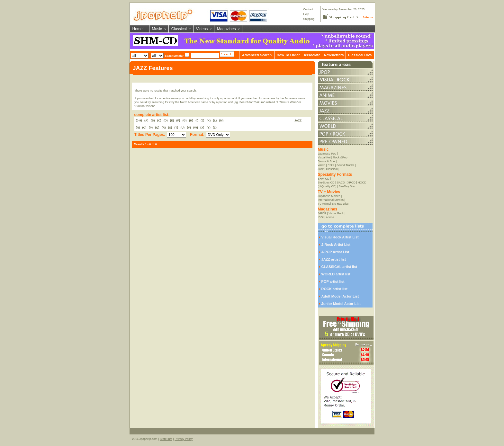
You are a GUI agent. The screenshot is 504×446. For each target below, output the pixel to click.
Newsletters (334, 55)
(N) (138, 128)
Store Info (166, 439)
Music (157, 29)
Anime (330, 217)
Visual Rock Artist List (340, 237)
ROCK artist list (334, 289)
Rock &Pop (340, 157)
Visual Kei (324, 157)
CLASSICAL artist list (339, 267)
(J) (202, 120)
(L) (215, 120)
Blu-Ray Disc (347, 186)
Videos (202, 29)
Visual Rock (336, 213)
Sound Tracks (345, 165)
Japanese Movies (329, 196)
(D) (166, 120)
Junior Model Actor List (341, 304)
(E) (172, 120)
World (322, 165)
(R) (164, 128)
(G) (185, 120)
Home (138, 29)
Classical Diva (360, 55)
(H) (191, 120)
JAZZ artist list (334, 259)
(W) (196, 128)
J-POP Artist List (335, 252)
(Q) (157, 128)
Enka (331, 165)
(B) (153, 120)
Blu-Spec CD (326, 183)
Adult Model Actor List (340, 296)
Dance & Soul (327, 161)
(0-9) (139, 120)
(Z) (215, 128)
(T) (176, 128)
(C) (159, 120)
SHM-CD (324, 179)
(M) (221, 120)
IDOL (321, 217)
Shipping (309, 19)
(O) (144, 128)
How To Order (288, 55)
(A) (146, 120)
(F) (178, 120)
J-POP (322, 213)
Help (306, 14)
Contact (308, 9)
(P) (151, 128)
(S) (170, 128)
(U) (183, 128)
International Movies (331, 200)
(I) (197, 120)
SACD (341, 183)
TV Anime (324, 204)
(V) (189, 128)
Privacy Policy (184, 439)
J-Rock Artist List (336, 245)
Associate (312, 55)
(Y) (209, 128)
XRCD (351, 183)
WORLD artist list (336, 274)
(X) (202, 128)
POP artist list (333, 281)
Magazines (226, 29)
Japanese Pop (327, 154)
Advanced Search (257, 55)
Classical (179, 29)
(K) (209, 120)
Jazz (321, 169)
